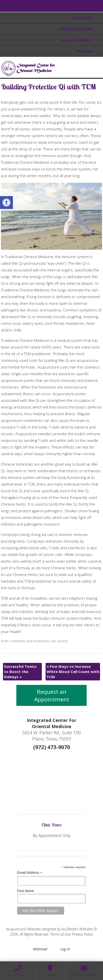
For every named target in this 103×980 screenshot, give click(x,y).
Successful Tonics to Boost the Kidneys (20, 672)
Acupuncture (82, 18)
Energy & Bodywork (76, 29)
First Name (26, 891)
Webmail (40, 949)
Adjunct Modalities (77, 40)
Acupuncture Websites (23, 929)
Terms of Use (60, 934)
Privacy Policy (82, 934)
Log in (65, 949)
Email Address (30, 873)
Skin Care (85, 51)
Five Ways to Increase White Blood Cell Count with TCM (73, 672)
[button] (6, 203)
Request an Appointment (52, 695)
